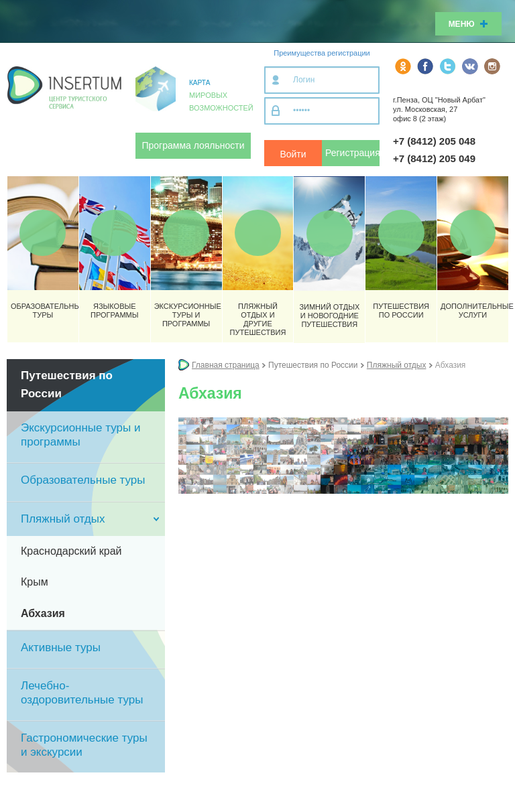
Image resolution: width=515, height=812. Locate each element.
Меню (468, 24)
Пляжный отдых (397, 365)
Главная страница (226, 365)
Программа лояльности (193, 145)
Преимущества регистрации (322, 53)
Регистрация (352, 153)
